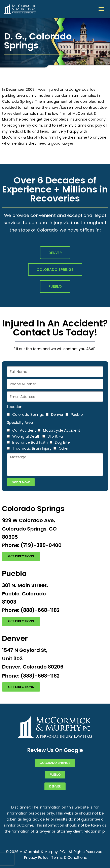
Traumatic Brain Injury (32, 448)
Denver (57, 414)
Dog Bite (62, 442)
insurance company (88, 119)
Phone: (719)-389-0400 (32, 545)
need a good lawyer (55, 143)
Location (15, 407)
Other (64, 448)
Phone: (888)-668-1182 (31, 610)
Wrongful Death (26, 436)
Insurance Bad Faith (30, 442)
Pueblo (77, 414)
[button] (101, 9)
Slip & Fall (56, 436)
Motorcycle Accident (62, 430)
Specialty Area (20, 422)
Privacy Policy (36, 857)
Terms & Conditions (69, 857)
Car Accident (24, 430)
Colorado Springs (28, 414)
